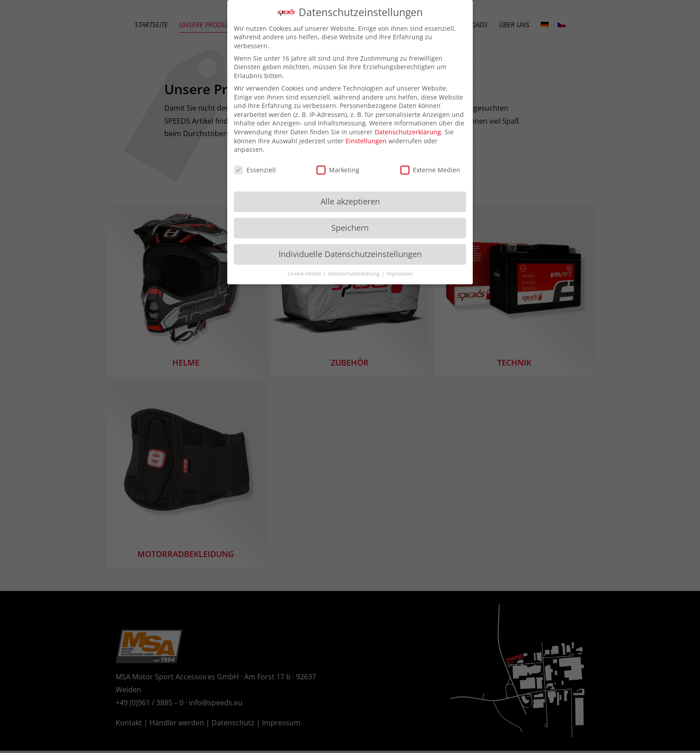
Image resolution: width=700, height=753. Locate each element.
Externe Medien (430, 166)
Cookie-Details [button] (305, 270)
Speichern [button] (350, 224)
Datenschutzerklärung (408, 128)
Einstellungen (366, 137)
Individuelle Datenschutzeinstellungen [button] (350, 250)
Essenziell (255, 166)
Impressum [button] (400, 270)
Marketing (338, 166)
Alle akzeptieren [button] (350, 197)
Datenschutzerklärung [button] (354, 270)
